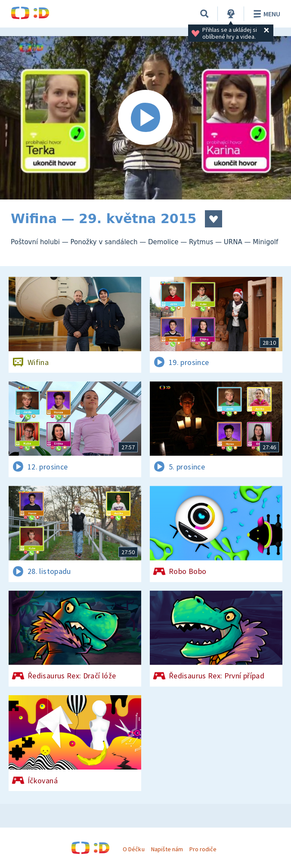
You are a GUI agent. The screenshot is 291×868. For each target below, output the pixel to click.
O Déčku (133, 849)
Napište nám (167, 849)
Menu (265, 14)
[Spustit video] (145, 118)
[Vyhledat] (204, 14)
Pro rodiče (203, 849)
